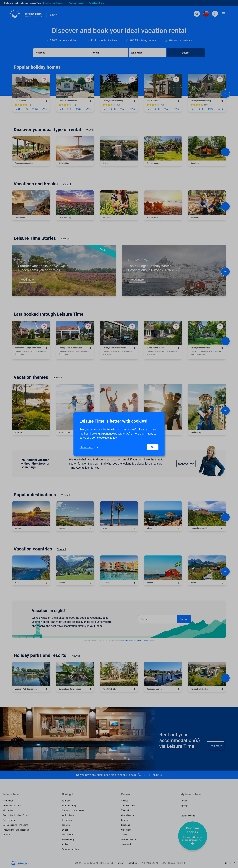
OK (153, 447)
